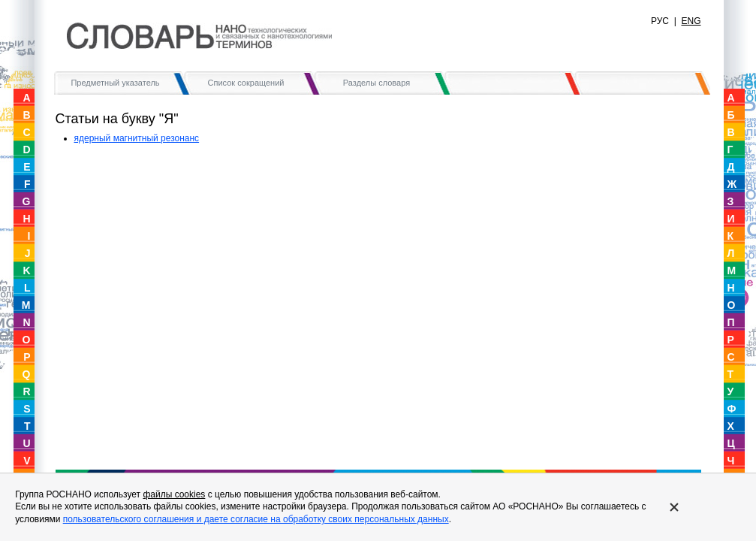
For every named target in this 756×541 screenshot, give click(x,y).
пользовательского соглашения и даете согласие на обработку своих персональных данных (256, 519)
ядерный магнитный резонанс (137, 138)
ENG (691, 21)
